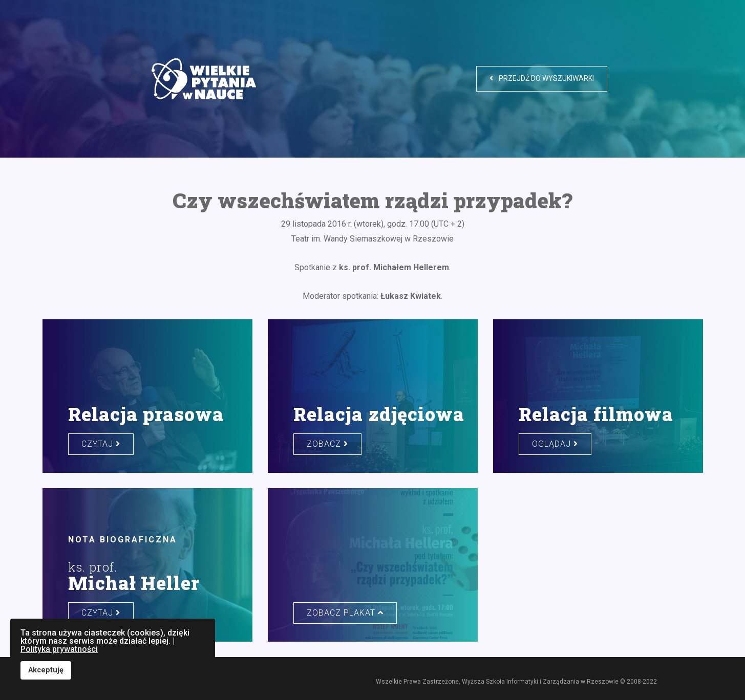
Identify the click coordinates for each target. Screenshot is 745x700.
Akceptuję (46, 670)
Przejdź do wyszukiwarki (542, 78)
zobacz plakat (345, 613)
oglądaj (555, 444)
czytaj (101, 444)
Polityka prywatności (59, 649)
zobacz (327, 444)
